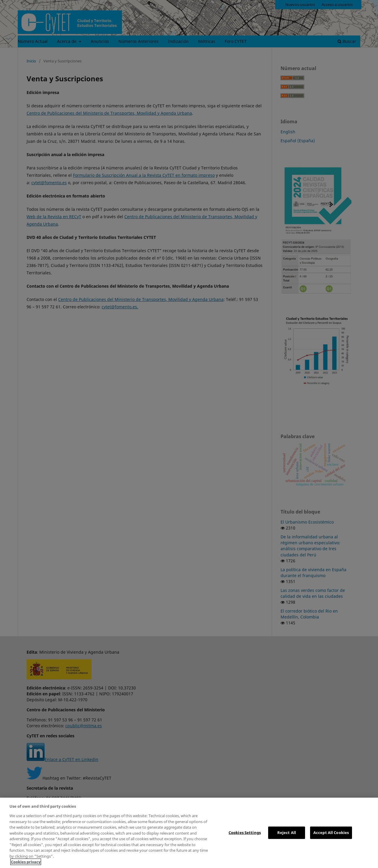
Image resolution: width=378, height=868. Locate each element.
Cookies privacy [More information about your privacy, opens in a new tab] (26, 862)
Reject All (287, 833)
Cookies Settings (245, 833)
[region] (189, 833)
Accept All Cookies (331, 833)
